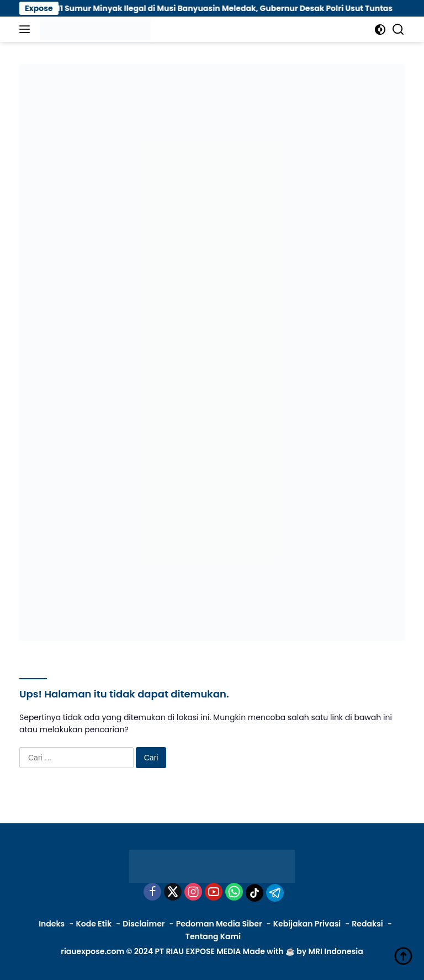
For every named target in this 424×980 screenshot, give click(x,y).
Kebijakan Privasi (307, 924)
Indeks (52, 924)
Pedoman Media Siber (219, 924)
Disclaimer (144, 924)
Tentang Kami (213, 936)
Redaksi (367, 924)
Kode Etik (94, 924)
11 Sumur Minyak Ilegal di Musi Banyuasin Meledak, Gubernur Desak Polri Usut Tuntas (236, 8)
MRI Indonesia (335, 951)
